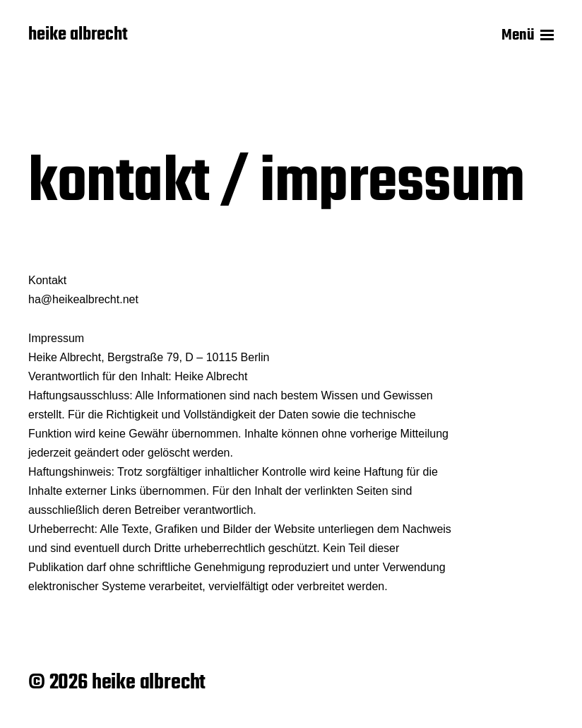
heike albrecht (78, 35)
